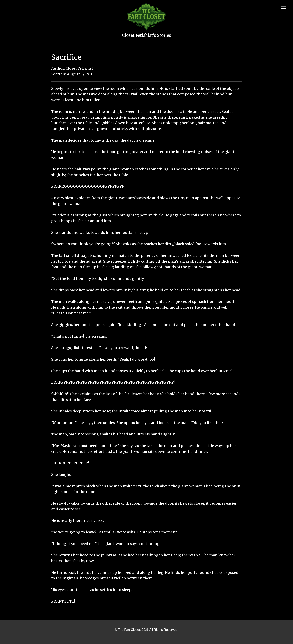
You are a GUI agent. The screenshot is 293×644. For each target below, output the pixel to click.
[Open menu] (284, 7)
